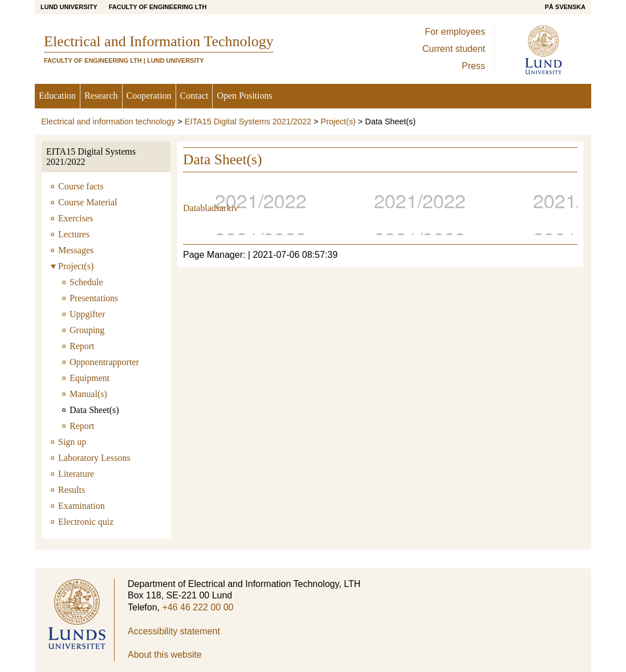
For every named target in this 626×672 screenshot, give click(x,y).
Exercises (76, 218)
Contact (194, 96)
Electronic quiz (86, 522)
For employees (455, 32)
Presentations (94, 298)
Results (72, 490)
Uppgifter (87, 314)
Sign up (72, 442)
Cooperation (149, 96)
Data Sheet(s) (94, 410)
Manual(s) (88, 394)
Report (82, 346)
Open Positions (244, 96)
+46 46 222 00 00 (198, 607)
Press (473, 66)
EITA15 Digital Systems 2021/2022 (248, 122)
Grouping (87, 330)
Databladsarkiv (211, 208)
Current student (454, 49)
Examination (82, 506)
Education (57, 96)
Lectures (74, 234)
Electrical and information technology (108, 122)
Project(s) (338, 122)
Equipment (90, 378)
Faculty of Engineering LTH (158, 7)
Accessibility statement (174, 631)
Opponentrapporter (104, 362)
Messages (76, 250)
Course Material (88, 202)
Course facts (81, 186)
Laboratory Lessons (94, 458)
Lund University (69, 7)
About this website (165, 655)
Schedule (86, 282)
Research (101, 96)
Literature (76, 474)
